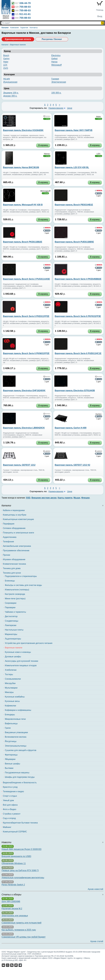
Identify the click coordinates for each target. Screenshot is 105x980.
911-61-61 (25, 14)
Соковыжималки (13, 679)
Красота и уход (10, 787)
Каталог (5, 28)
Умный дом (8, 800)
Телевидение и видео (13, 791)
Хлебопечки (11, 670)
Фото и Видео (10, 809)
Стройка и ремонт (12, 814)
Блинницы (10, 581)
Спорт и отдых (10, 796)
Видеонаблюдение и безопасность (20, 783)
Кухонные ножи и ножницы (18, 652)
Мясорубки (10, 683)
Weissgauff (57, 65)
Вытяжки (9, 768)
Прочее (6, 555)
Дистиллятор (11, 616)
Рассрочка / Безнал (52, 39)
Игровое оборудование (14, 559)
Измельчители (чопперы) (17, 590)
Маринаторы (11, 634)
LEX (5, 65)
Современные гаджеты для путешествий (21, 923)
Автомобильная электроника (17, 546)
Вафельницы (11, 723)
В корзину (43, 145)
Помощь (100, 10)
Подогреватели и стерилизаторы (21, 576)
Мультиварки (11, 688)
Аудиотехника (10, 537)
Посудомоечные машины (17, 773)
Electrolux (56, 55)
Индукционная (10, 82)
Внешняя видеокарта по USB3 (16, 856)
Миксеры (9, 692)
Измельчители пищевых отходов (21, 665)
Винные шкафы (12, 764)
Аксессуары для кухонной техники (21, 661)
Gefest (54, 59)
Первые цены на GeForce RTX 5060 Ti (20, 870)
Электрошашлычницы (16, 746)
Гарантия (24, 28)
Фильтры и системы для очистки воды (23, 585)
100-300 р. (56, 93)
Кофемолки (10, 706)
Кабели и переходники (14, 510)
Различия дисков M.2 (12, 909)
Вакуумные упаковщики (16, 732)
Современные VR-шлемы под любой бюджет (24, 937)
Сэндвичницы (12, 621)
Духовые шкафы (13, 657)
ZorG (6, 68)
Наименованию (56, 108)
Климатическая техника (14, 564)
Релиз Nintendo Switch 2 (13, 885)
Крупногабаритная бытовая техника (20, 823)
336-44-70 (25, 3)
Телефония (8, 542)
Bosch (6, 55)
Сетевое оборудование (14, 528)
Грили (8, 728)
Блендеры (10, 715)
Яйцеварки (10, 759)
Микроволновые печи (15, 719)
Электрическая (59, 82)
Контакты (34, 28)
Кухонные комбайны (15, 697)
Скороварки (11, 603)
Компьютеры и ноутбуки (15, 515)
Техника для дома (12, 568)
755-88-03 (25, 7)
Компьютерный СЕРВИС (15, 832)
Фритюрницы (11, 755)
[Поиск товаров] (51, 23)
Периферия (9, 524)
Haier (6, 62)
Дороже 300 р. (10, 96)
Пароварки (10, 607)
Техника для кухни (12, 573)
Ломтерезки (11, 625)
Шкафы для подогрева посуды (20, 777)
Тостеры (9, 674)
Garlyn (6, 59)
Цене (70, 108)
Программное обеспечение (16, 551)
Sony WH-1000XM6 (11, 901)
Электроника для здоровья (15, 916)
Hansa (54, 62)
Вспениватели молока (16, 737)
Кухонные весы (12, 701)
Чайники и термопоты (15, 612)
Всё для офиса (10, 805)
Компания (14, 28)
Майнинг (7, 827)
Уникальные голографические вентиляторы (23, 878)
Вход (100, 16)
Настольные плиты (14, 630)
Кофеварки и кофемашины (18, 710)
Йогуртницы (11, 741)
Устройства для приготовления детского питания (29, 643)
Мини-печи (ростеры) (15, 599)
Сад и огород (9, 818)
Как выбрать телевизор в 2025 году (19, 930)
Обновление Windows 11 (14, 863)
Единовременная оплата (18, 39)
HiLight (7, 79)
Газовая (55, 79)
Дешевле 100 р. (11, 93)
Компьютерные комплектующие (18, 519)
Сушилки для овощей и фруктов (21, 750)
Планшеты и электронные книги (18, 533)
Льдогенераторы (13, 639)
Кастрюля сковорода (15, 594)
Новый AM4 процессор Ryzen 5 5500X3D (22, 849)
